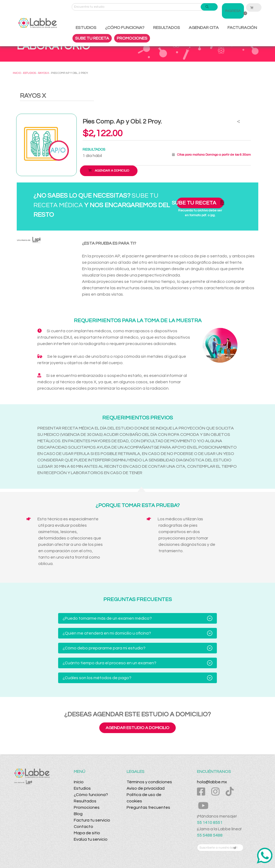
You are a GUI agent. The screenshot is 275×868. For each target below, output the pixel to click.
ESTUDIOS (86, 28)
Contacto (83, 827)
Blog (78, 814)
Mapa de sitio (87, 833)
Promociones (87, 807)
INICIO (17, 73)
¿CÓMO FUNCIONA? (125, 28)
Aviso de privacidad (146, 788)
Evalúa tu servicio (91, 839)
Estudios (82, 788)
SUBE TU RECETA (92, 38)
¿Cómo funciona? (91, 795)
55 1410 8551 (210, 823)
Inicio (79, 782)
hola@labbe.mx (212, 782)
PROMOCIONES (132, 38)
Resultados (85, 801)
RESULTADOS (167, 28)
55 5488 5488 (210, 835)
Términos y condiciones (149, 782)
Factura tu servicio (92, 820)
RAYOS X (43, 73)
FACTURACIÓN (242, 28)
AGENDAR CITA (204, 28)
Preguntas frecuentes (148, 807)
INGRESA (233, 11)
